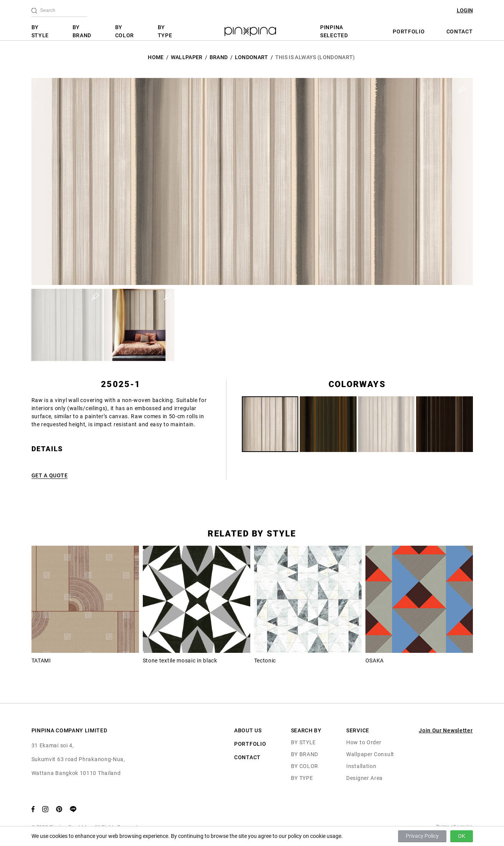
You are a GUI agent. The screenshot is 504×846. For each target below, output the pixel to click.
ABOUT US (248, 730)
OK (462, 836)
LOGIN (465, 10)
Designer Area (364, 778)
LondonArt (252, 57)
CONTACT (460, 31)
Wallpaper (187, 57)
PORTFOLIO (409, 31)
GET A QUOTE (50, 475)
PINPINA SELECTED (334, 31)
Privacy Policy (422, 836)
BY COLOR (125, 31)
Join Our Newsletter (446, 730)
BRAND (219, 57)
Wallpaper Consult (370, 754)
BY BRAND (82, 31)
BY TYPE (165, 31)
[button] (67, 325)
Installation (361, 766)
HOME (156, 57)
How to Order (364, 742)
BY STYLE (40, 31)
